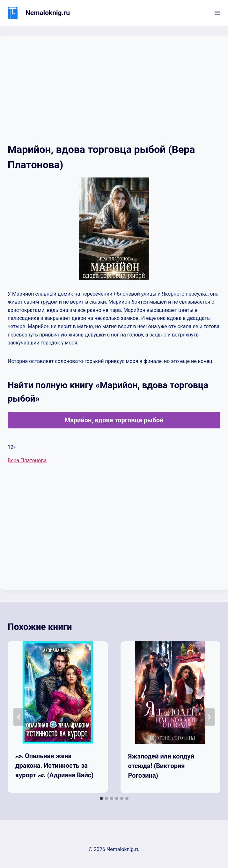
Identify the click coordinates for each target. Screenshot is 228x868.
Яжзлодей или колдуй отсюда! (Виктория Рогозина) (161, 766)
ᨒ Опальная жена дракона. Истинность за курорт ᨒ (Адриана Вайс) (54, 766)
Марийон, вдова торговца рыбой (114, 420)
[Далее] (209, 717)
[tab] (101, 798)
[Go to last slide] (19, 717)
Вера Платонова (27, 460)
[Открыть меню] (217, 13)
